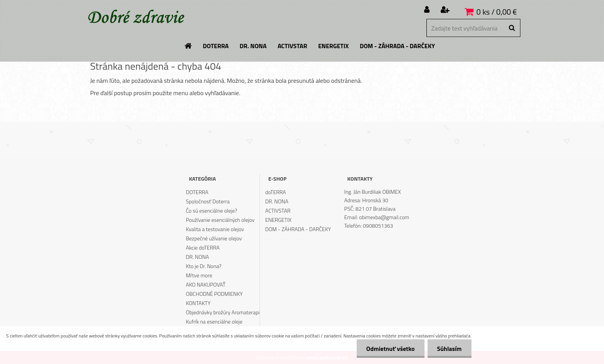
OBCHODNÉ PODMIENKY (214, 294)
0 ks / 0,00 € (497, 12)
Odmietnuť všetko (391, 349)
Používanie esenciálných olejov (220, 220)
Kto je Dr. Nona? (203, 266)
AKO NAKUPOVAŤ (206, 284)
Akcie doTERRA (203, 247)
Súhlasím (450, 349)
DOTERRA (197, 192)
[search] (512, 28)
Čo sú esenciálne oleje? (211, 211)
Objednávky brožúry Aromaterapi (223, 312)
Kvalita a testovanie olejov (215, 229)
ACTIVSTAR (278, 211)
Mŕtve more (199, 275)
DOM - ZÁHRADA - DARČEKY (298, 229)
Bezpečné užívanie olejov (214, 238)
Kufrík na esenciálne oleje (214, 321)
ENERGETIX (279, 220)
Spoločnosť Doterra (208, 201)
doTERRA (276, 192)
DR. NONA (197, 257)
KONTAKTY (198, 303)
